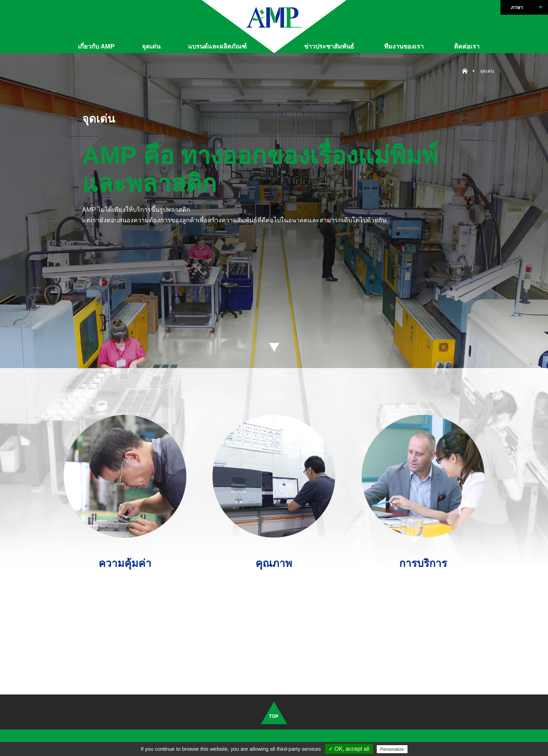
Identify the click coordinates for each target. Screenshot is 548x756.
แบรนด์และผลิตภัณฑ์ (217, 46)
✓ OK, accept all (349, 749)
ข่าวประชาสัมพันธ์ (329, 46)
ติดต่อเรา (467, 46)
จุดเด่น (151, 46)
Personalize (392, 749)
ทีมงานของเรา (404, 46)
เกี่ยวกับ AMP (96, 46)
